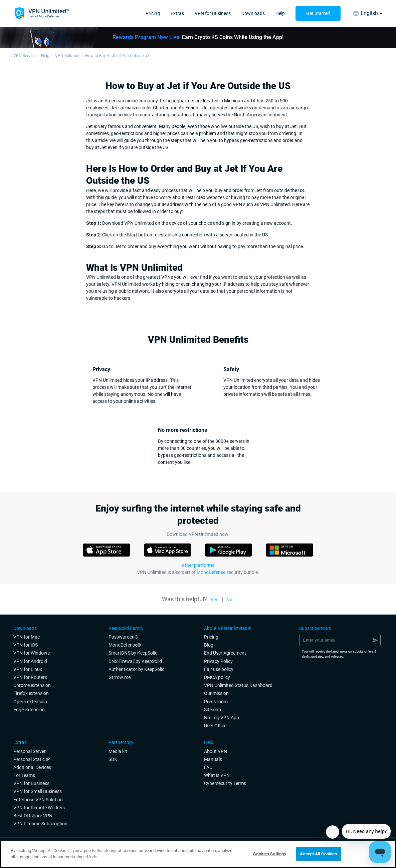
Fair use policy (219, 669)
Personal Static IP (32, 759)
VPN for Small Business (38, 791)
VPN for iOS (26, 645)
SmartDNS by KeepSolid (133, 653)
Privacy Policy (218, 661)
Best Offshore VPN (33, 816)
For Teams (24, 775)
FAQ (208, 767)
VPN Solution (67, 56)
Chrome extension (32, 685)
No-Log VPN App (222, 718)
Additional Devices (32, 767)
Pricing (153, 13)
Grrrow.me (120, 677)
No (229, 600)
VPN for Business (213, 13)
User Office (215, 726)
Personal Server (30, 751)
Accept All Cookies (318, 854)
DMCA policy (217, 677)
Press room (216, 702)
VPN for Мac (27, 637)
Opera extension (30, 702)
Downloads (253, 13)
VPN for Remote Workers (39, 808)
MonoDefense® (125, 645)
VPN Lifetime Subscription (40, 824)
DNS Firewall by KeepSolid (135, 661)
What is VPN (217, 775)
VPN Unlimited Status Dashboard (238, 685)
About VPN (216, 751)
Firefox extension (31, 693)
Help (280, 13)
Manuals (213, 759)
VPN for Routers (30, 677)
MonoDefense (211, 572)
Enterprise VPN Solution (38, 800)
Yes (214, 600)
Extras (177, 13)
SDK (113, 759)
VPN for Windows (32, 653)
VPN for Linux (28, 669)
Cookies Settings (270, 854)
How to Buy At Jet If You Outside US (117, 56)
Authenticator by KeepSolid (137, 669)
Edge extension (29, 710)
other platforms (198, 565)
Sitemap (213, 710)
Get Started (318, 13)
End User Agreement (225, 653)
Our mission (216, 693)
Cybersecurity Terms (225, 783)
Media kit (118, 751)
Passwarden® (123, 637)
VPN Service (24, 56)
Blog (209, 645)
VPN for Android (30, 661)
